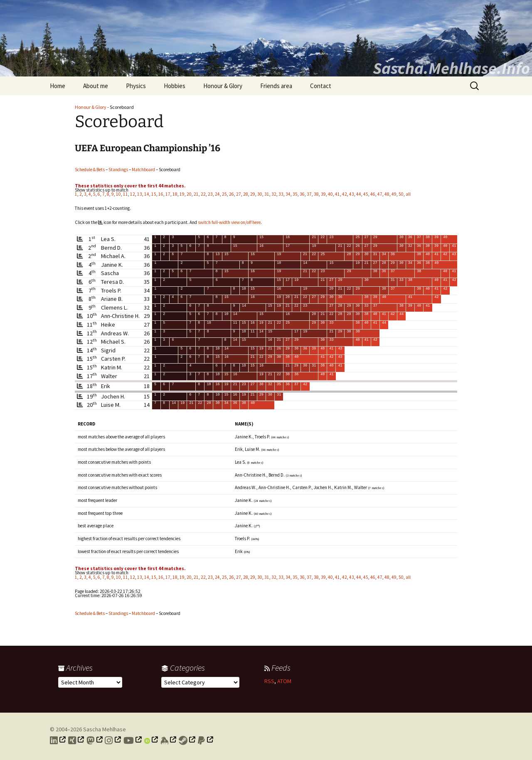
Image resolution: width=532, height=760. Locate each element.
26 (232, 194)
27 (239, 194)
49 (394, 194)
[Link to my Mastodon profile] (95, 740)
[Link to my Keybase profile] (169, 740)
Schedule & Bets (90, 170)
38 (316, 194)
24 (217, 194)
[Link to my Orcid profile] (151, 740)
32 (274, 194)
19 (182, 194)
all (408, 194)
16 (161, 194)
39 (323, 194)
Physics (136, 86)
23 (210, 194)
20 (189, 194)
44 (359, 194)
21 (196, 194)
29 (253, 194)
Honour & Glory (223, 86)
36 (302, 194)
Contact (321, 86)
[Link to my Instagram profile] (113, 740)
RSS (269, 681)
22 (203, 194)
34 (288, 194)
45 (366, 194)
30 (260, 194)
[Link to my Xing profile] (76, 740)
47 (380, 194)
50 (401, 194)
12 (133, 194)
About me (96, 86)
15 (154, 194)
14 (147, 194)
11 (126, 194)
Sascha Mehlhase (105, 729)
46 (373, 194)
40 (330, 194)
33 (281, 194)
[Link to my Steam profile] (187, 740)
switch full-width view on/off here (229, 222)
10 (118, 194)
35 (295, 194)
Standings (118, 170)
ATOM (284, 681)
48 (387, 194)
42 (345, 194)
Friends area (276, 86)
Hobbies (175, 86)
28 (246, 194)
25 (224, 194)
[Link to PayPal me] (206, 740)
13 (140, 194)
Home (58, 86)
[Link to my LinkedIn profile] (58, 740)
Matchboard (143, 170)
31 (267, 194)
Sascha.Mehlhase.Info (451, 68)
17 (168, 194)
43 (352, 194)
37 (309, 194)
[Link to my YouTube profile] (133, 740)
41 (337, 194)
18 (175, 194)
